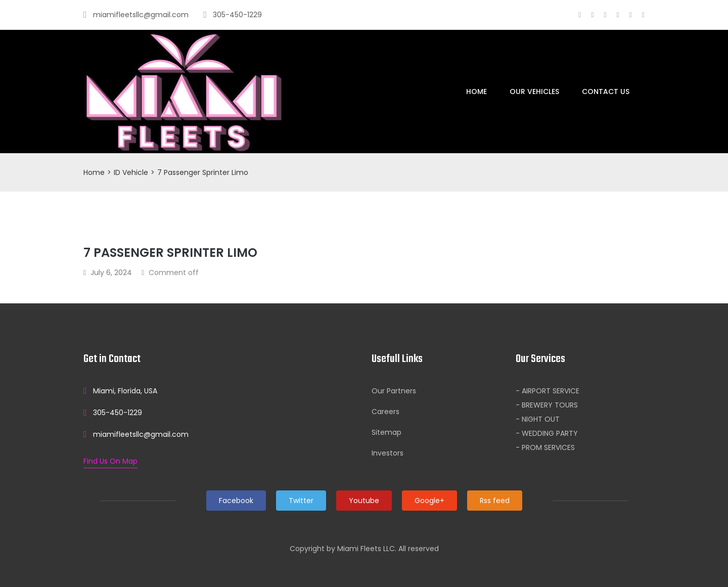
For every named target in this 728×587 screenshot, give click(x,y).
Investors (388, 453)
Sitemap (386, 432)
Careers (385, 412)
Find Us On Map (110, 461)
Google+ (429, 501)
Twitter (301, 501)
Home (476, 92)
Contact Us (606, 92)
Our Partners (394, 391)
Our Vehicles (534, 92)
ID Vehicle (131, 172)
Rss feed (495, 501)
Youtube (364, 501)
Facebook (236, 501)
